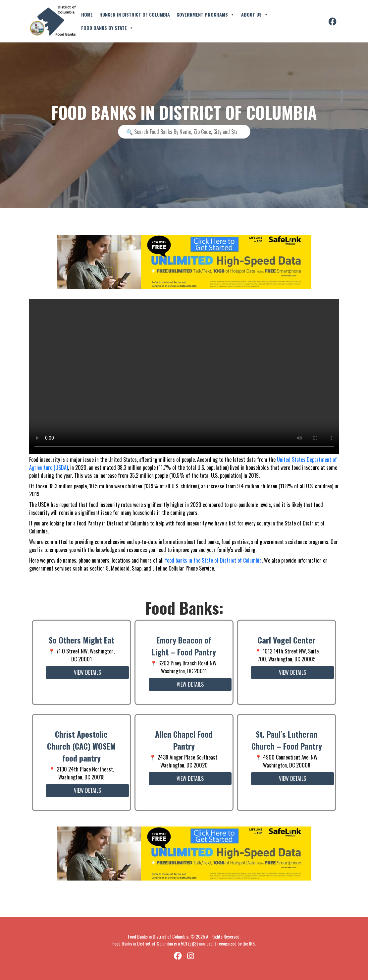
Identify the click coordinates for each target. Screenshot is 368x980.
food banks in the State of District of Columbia (213, 560)
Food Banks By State (107, 28)
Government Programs (206, 15)
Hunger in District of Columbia (135, 14)
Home (87, 14)
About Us (255, 15)
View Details (87, 672)
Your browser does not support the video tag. (184, 376)
